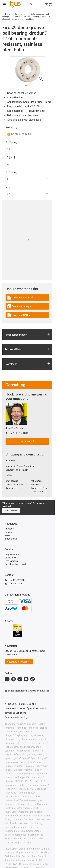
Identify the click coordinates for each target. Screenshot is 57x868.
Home (8, 14)
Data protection (27, 704)
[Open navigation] (5, 4)
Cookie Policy (11, 708)
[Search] (31, 4)
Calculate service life (21, 298)
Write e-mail (27, 441)
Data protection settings (17, 717)
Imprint (44, 708)
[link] (27, 299)
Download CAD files (20, 316)
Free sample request (20, 307)
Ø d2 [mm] (11, 142)
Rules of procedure (29, 708)
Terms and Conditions (15, 713)
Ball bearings (20, 14)
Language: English (16, 691)
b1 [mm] (10, 157)
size (8, 187)
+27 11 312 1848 (19, 433)
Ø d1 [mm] (11, 172)
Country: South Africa (39, 691)
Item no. (10, 127)
